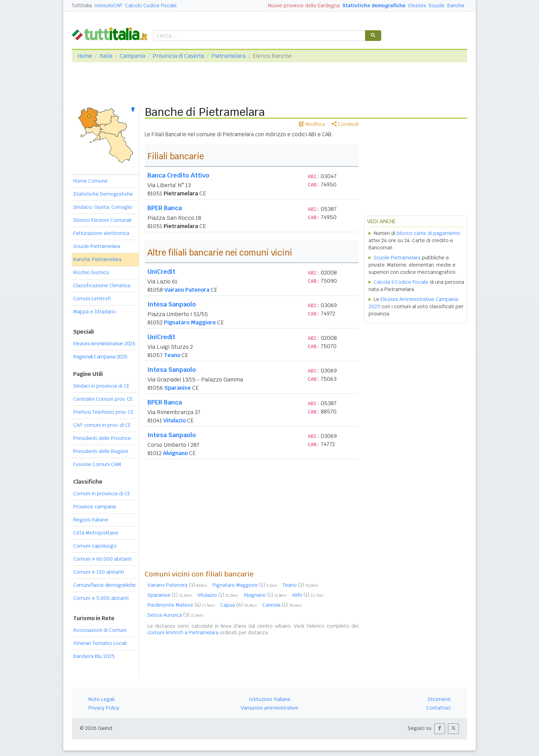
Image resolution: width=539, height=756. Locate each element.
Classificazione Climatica (102, 285)
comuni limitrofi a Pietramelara (183, 633)
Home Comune (90, 181)
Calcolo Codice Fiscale (151, 6)
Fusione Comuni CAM (97, 464)
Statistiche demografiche (374, 6)
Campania (133, 56)
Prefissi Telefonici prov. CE (103, 412)
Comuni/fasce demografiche (104, 585)
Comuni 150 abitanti (98, 572)
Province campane (95, 507)
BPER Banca (165, 208)
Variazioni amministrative (269, 708)
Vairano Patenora (187, 290)
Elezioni (417, 6)
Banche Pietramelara (97, 259)
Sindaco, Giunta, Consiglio (103, 207)
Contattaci (438, 708)
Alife (308, 595)
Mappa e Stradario (95, 312)
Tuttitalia (82, 6)
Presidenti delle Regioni (101, 451)
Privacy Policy (104, 708)
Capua (239, 605)
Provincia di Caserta (178, 56)
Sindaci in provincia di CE (101, 386)
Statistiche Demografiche (103, 194)
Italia (106, 56)
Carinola (282, 605)
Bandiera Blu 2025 (94, 656)
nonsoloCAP (108, 6)
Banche (456, 6)
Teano (172, 355)
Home (85, 56)
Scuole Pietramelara (97, 246)
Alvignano (175, 453)
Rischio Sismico (91, 272)
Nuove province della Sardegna (304, 6)
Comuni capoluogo (95, 546)
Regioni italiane (91, 520)
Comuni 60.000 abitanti (102, 559)
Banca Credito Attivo (178, 175)
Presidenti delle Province (102, 438)
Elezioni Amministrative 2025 (104, 344)
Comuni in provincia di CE (102, 494)
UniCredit (161, 272)
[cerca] (258, 36)
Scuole (437, 6)
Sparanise (178, 388)
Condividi (345, 124)
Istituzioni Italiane (270, 699)
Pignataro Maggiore (190, 322)
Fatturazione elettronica (101, 233)
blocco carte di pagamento (428, 233)
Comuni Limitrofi (92, 299)
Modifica (312, 124)
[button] (440, 729)
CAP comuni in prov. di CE (102, 425)
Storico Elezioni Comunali (102, 220)
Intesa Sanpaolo (172, 304)
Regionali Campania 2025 (100, 357)
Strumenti (439, 699)
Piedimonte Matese (181, 605)
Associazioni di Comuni (100, 630)
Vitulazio (174, 420)
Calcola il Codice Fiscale (401, 282)
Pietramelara (228, 56)
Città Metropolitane (96, 533)
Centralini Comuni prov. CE (103, 399)
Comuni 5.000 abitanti (101, 598)
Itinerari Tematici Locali (100, 643)
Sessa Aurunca (175, 615)
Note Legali (101, 699)
